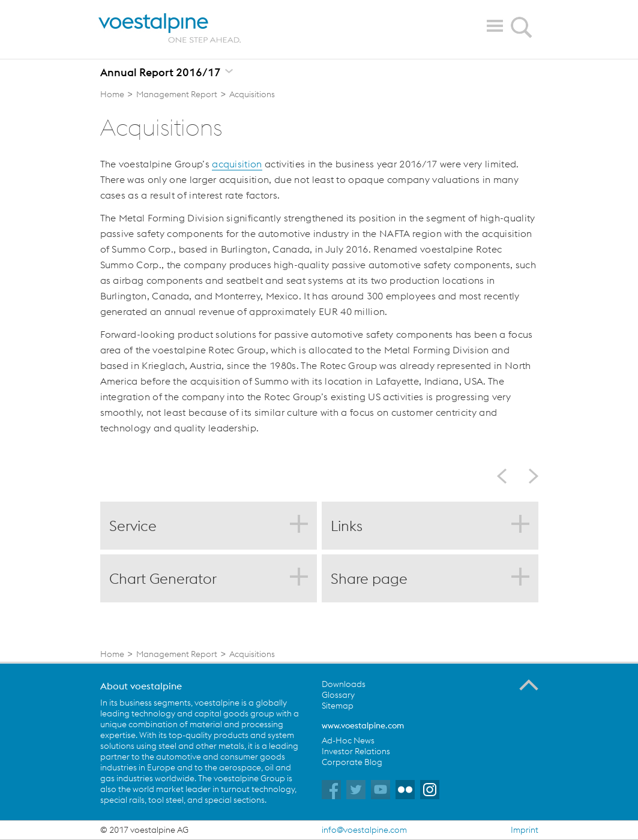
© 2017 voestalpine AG (144, 830)
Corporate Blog (352, 762)
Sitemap (338, 706)
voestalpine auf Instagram (430, 790)
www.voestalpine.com (363, 725)
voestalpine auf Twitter (356, 790)
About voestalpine (141, 686)
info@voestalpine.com (364, 830)
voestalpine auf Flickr (405, 790)
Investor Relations (356, 751)
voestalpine (170, 28)
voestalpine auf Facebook (331, 790)
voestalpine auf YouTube (381, 790)
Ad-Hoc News (348, 740)
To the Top (529, 685)
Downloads (344, 684)
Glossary (338, 695)
